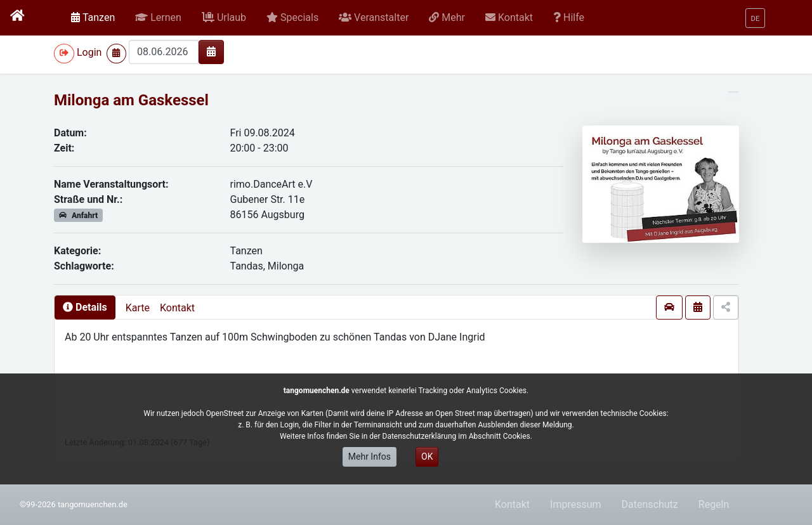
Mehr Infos (370, 457)
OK (427, 457)
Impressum (576, 504)
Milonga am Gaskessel (131, 100)
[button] (158, 18)
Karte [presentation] (138, 308)
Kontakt (177, 308)
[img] (211, 51)
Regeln (714, 504)
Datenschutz (650, 504)
